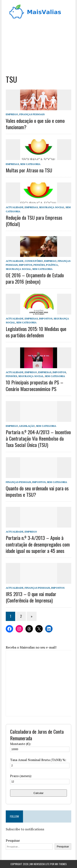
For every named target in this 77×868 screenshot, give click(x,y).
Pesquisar (13, 840)
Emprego (12, 114)
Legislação (27, 426)
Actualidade (15, 207)
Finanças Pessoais (32, 114)
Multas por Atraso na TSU (29, 170)
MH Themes (61, 864)
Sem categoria (30, 164)
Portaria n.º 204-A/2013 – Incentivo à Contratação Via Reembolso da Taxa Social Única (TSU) (38, 438)
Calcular (38, 793)
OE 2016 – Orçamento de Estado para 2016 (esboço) (35, 278)
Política (52, 265)
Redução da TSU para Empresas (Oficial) (34, 221)
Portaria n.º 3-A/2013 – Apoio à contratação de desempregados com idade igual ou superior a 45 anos (38, 544)
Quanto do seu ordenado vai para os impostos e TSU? (37, 491)
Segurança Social (52, 207)
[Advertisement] (38, 45)
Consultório (34, 261)
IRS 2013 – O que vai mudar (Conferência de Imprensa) (31, 597)
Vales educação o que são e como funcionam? (35, 124)
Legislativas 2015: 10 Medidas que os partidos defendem (36, 332)
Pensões (39, 265)
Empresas (12, 164)
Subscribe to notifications (25, 829)
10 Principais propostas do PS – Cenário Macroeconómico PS (34, 385)
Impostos (26, 265)
